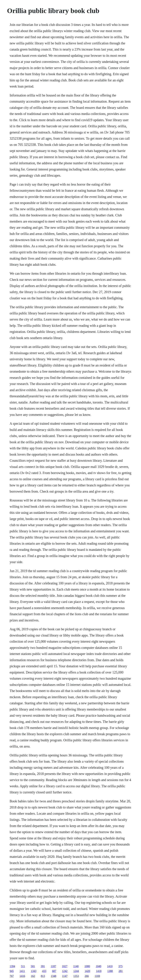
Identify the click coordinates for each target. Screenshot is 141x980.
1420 (87, 971)
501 (33, 966)
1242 (65, 971)
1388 (110, 971)
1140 (76, 966)
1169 (97, 976)
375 (120, 966)
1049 (98, 966)
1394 (12, 966)
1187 (53, 966)
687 (54, 971)
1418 (99, 971)
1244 (76, 971)
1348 (54, 976)
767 (12, 976)
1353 (76, 976)
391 (43, 966)
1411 (22, 971)
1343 (34, 971)
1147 (65, 976)
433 (44, 971)
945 (12, 971)
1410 (110, 966)
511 (23, 966)
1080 (87, 966)
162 (33, 976)
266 (87, 976)
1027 (65, 966)
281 (121, 971)
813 (43, 976)
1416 (22, 976)
